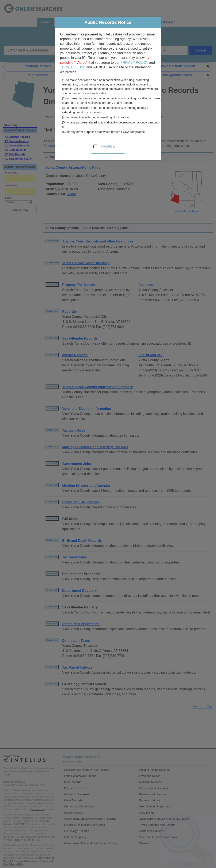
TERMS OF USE (73, 67)
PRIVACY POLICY (134, 63)
